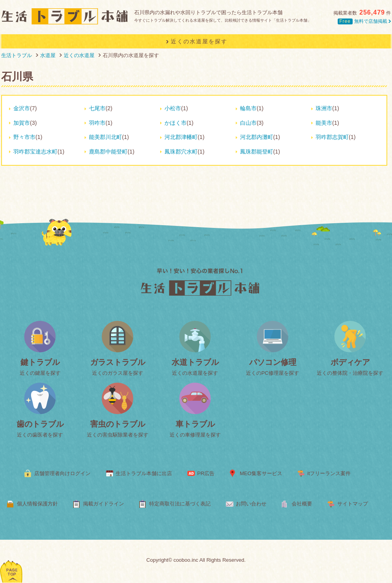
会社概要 (302, 504)
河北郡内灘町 (257, 137)
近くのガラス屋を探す (118, 373)
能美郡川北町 (105, 137)
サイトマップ (353, 504)
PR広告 (206, 473)
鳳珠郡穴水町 (181, 152)
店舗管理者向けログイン (62, 473)
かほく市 (176, 123)
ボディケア (350, 362)
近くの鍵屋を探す (40, 373)
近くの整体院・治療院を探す (350, 373)
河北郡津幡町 (181, 137)
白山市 (248, 123)
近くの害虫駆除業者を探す (118, 435)
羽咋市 (97, 123)
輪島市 (248, 108)
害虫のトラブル (118, 424)
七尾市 (97, 108)
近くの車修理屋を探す (195, 435)
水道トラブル (195, 362)
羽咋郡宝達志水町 (35, 152)
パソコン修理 (273, 362)
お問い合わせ (251, 504)
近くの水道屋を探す (195, 373)
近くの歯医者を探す (40, 435)
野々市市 (24, 137)
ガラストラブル (118, 362)
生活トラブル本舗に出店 (144, 473)
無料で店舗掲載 (364, 21)
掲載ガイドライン (104, 504)
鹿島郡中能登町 (108, 152)
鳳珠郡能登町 (257, 152)
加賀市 (22, 123)
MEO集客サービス (261, 473)
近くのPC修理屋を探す (273, 373)
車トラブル (195, 424)
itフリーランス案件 (329, 473)
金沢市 (22, 108)
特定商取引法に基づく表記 (180, 504)
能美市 (324, 123)
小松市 (173, 108)
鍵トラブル (40, 362)
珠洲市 (324, 108)
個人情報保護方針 (37, 504)
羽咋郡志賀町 (332, 137)
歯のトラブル (40, 424)
